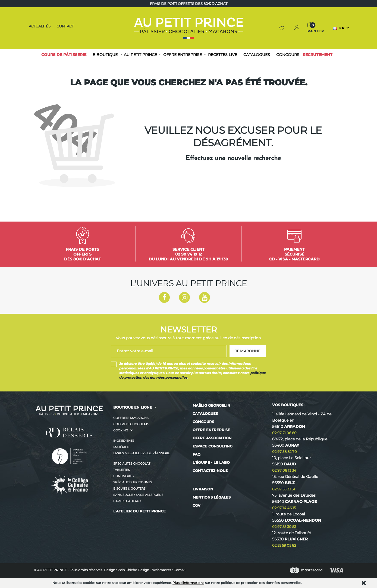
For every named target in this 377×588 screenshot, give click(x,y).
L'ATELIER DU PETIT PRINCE (139, 511)
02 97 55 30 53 (284, 527)
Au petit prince (140, 55)
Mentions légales (212, 497)
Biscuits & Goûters (129, 489)
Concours (288, 55)
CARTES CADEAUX (127, 501)
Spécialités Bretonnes (133, 482)
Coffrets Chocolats (131, 424)
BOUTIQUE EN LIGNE (133, 407)
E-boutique (105, 55)
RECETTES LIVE (223, 55)
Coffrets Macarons (131, 418)
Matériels (122, 447)
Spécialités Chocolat (132, 463)
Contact (65, 26)
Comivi (179, 570)
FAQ (197, 454)
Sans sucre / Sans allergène (138, 495)
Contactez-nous (210, 471)
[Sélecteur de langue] (341, 28)
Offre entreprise (183, 55)
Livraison (203, 489)
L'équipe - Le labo (211, 462)
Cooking (121, 430)
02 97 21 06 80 (284, 433)
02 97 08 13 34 (284, 470)
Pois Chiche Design (133, 570)
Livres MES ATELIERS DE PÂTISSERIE (142, 453)
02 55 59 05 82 (284, 545)
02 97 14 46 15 (284, 508)
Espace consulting (213, 446)
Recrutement (318, 55)
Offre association (212, 438)
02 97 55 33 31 (284, 489)
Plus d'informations (188, 583)
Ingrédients (124, 441)
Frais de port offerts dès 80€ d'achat (189, 4)
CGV (197, 505)
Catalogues (257, 55)
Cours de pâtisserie (64, 55)
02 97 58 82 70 (285, 452)
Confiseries (123, 476)
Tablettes (122, 470)
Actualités (39, 26)
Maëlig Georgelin (211, 405)
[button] (297, 28)
